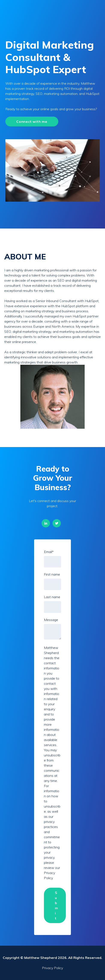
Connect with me (32, 122)
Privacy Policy (52, 968)
